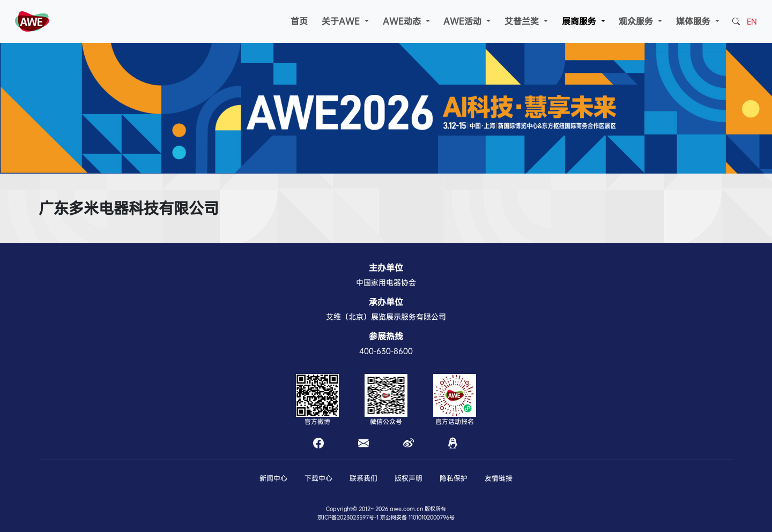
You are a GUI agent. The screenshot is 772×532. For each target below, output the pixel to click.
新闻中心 (273, 478)
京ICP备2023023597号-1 (348, 517)
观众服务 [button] (637, 21)
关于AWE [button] (342, 21)
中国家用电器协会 (386, 282)
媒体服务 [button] (695, 21)
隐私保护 (454, 478)
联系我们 (363, 478)
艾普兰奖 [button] (523, 21)
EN (752, 21)
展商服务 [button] (580, 21)
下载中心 (318, 478)
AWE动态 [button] (403, 21)
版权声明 (409, 478)
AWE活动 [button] (464, 21)
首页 (299, 21)
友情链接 (499, 478)
